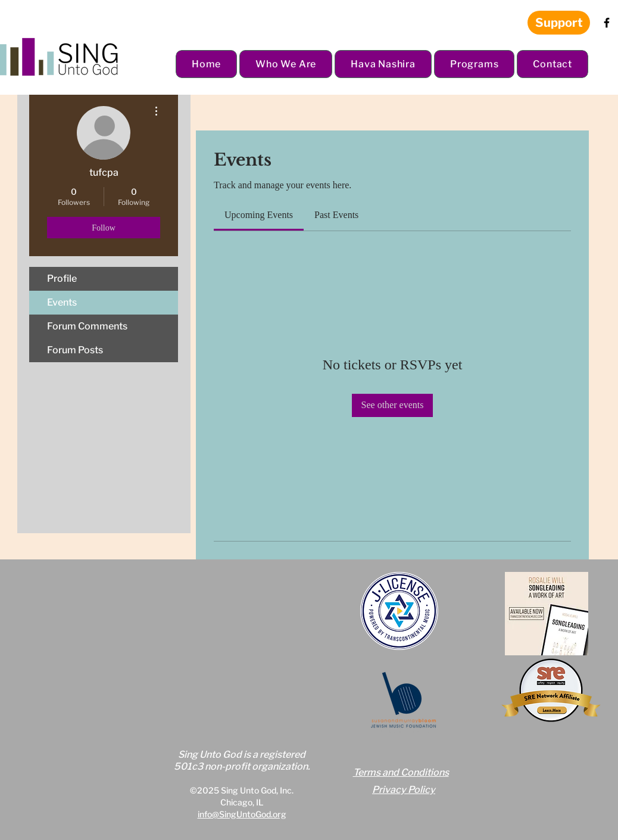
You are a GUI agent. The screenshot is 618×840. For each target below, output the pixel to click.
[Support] (559, 23)
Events (62, 302)
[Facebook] (607, 23)
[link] (259, 215)
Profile (62, 279)
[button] (286, 64)
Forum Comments (87, 326)
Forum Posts (75, 350)
